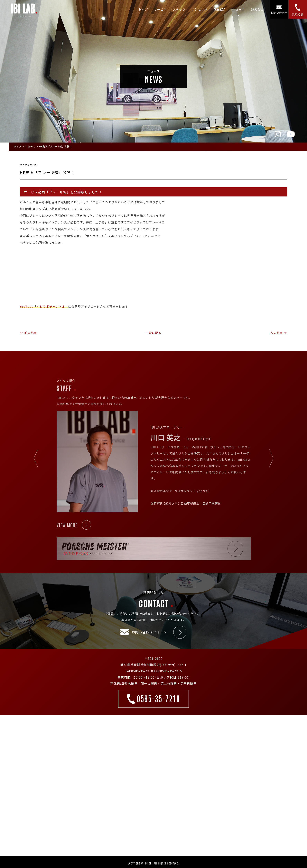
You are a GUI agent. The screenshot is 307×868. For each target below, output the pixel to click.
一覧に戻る (154, 333)
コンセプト (199, 9)
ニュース (238, 9)
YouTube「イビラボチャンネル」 (44, 306)
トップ (143, 9)
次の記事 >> (279, 333)
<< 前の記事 (28, 333)
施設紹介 (220, 9)
